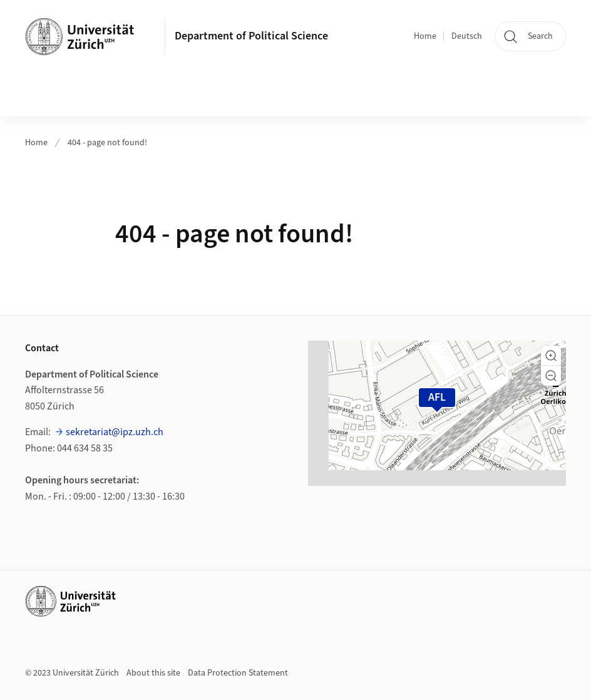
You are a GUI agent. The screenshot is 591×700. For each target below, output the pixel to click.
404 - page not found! (107, 143)
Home (425, 36)
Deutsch (467, 36)
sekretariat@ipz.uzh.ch (115, 432)
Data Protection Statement (238, 673)
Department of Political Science (251, 36)
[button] (551, 356)
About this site (153, 673)
